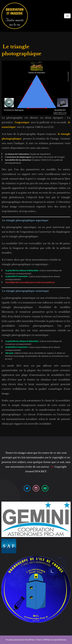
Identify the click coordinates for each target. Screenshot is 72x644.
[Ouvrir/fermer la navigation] (67, 16)
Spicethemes (60, 640)
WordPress (30, 640)
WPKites (47, 640)
